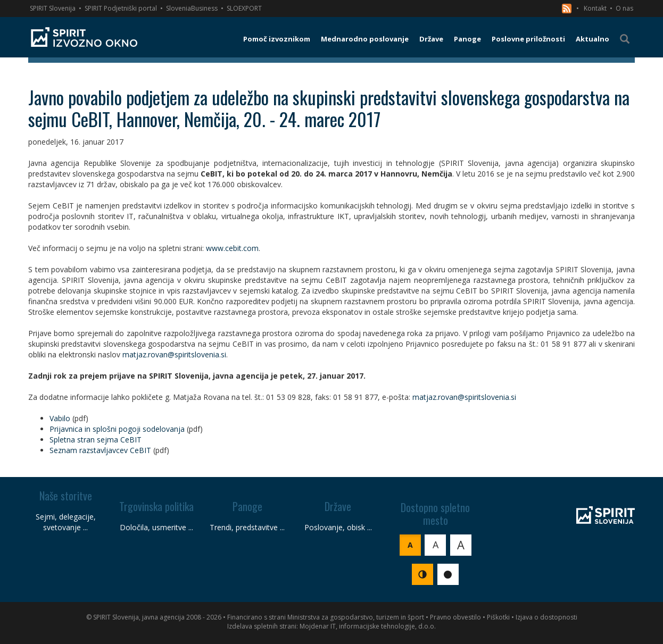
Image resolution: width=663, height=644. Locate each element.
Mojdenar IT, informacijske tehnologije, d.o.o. (368, 626)
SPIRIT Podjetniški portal (121, 8)
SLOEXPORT (244, 8)
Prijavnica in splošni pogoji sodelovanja (117, 429)
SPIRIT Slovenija (53, 8)
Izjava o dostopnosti (546, 617)
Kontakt (595, 8)
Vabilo (60, 418)
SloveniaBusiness (192, 8)
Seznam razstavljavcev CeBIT (100, 450)
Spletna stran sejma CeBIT (96, 440)
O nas (624, 8)
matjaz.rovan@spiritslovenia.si (174, 354)
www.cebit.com (232, 248)
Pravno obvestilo (455, 617)
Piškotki (498, 617)
